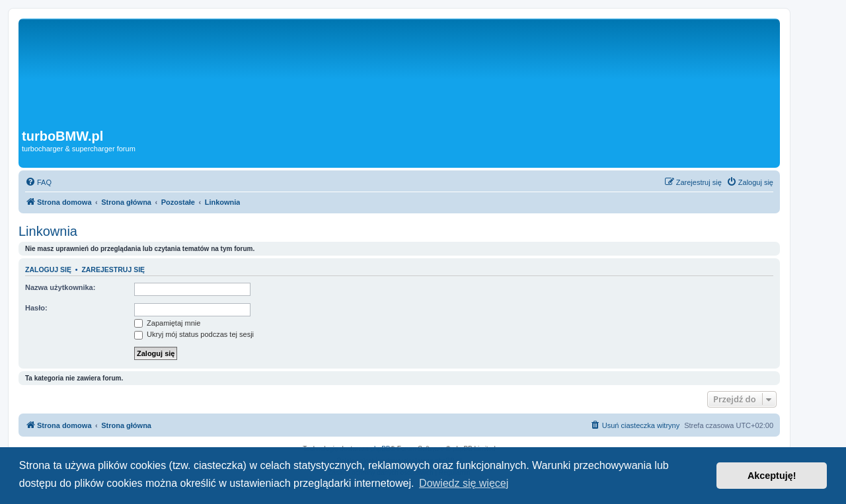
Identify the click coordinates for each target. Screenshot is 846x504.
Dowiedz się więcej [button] (464, 483)
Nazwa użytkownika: (60, 287)
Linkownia (48, 231)
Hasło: (36, 308)
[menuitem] (38, 182)
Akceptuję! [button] (772, 476)
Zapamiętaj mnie (167, 323)
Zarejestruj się (113, 270)
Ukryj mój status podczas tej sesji (194, 334)
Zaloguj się (48, 270)
